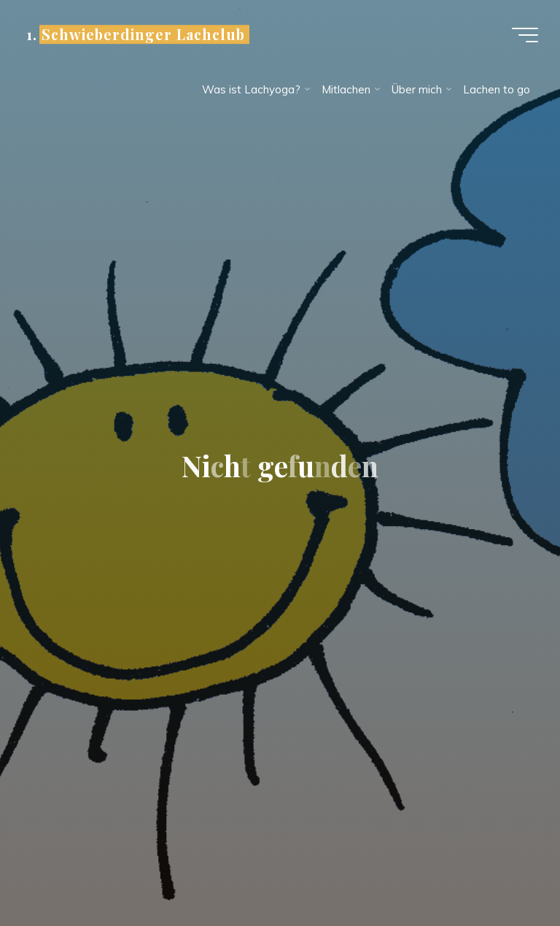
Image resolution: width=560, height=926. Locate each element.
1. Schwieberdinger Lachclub (136, 34)
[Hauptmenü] (525, 35)
